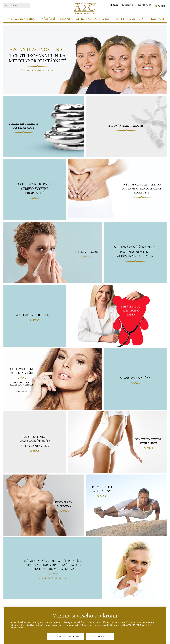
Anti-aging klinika (21, 19)
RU (159, 6)
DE (162, 6)
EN (164, 6)
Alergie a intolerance (93, 19)
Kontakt (158, 19)
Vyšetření (48, 19)
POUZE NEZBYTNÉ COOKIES (65, 637)
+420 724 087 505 (145, 5)
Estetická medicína (131, 19)
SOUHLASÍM (100, 637)
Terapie (65, 19)
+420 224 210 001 (128, 5)
